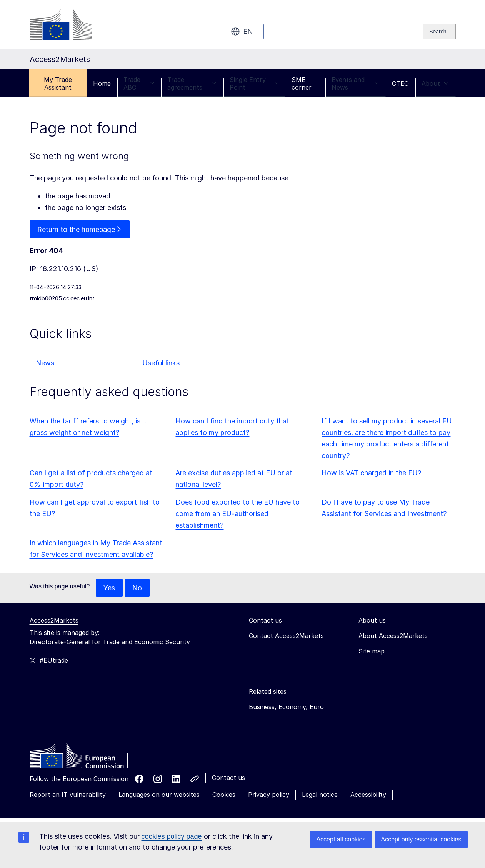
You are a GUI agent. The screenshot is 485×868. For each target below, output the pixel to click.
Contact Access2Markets (286, 636)
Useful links (161, 363)
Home (102, 83)
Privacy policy (269, 795)
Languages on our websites (159, 795)
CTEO (400, 83)
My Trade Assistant (58, 83)
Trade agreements (192, 83)
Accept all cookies (341, 839)
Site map (372, 651)
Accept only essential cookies (421, 839)
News (45, 363)
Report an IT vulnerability (68, 795)
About (435, 83)
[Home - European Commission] (85, 758)
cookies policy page (172, 836)
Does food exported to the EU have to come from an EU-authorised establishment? (237, 514)
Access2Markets (54, 621)
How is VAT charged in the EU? (371, 473)
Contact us (228, 778)
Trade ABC (139, 83)
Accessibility (368, 795)
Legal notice (320, 795)
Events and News (355, 83)
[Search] (439, 32)
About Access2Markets (393, 636)
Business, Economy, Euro (286, 707)
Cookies (224, 795)
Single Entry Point (254, 83)
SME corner (302, 83)
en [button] (242, 32)
